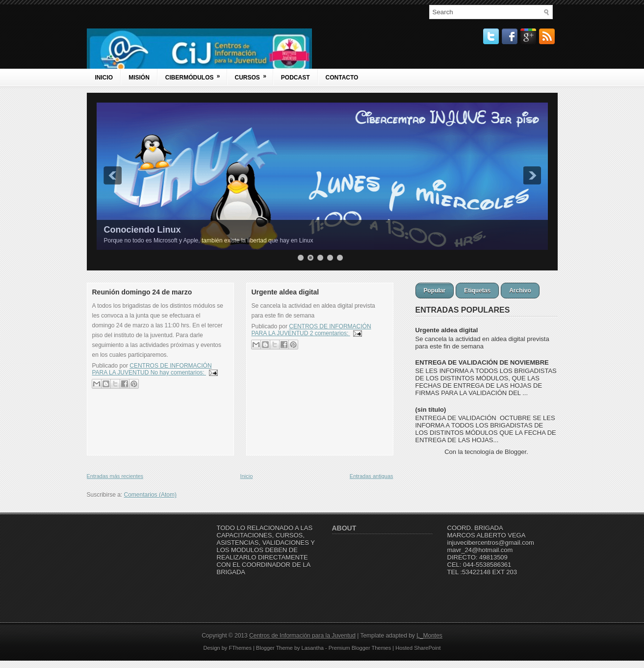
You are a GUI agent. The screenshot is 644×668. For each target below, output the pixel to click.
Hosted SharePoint (418, 648)
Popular (435, 291)
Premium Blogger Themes (360, 648)
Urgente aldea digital (285, 292)
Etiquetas (477, 291)
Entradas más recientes (115, 476)
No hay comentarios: (178, 373)
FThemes (240, 648)
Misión (139, 78)
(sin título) (431, 410)
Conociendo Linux (142, 230)
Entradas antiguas (372, 476)
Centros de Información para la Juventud (302, 636)
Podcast (296, 78)
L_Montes (429, 636)
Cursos (254, 75)
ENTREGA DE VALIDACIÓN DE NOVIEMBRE (482, 362)
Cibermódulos (196, 75)
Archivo (520, 291)
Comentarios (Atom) (150, 495)
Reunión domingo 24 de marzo (142, 292)
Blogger (515, 452)
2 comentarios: (330, 333)
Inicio (104, 78)
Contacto (342, 78)
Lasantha (313, 648)
